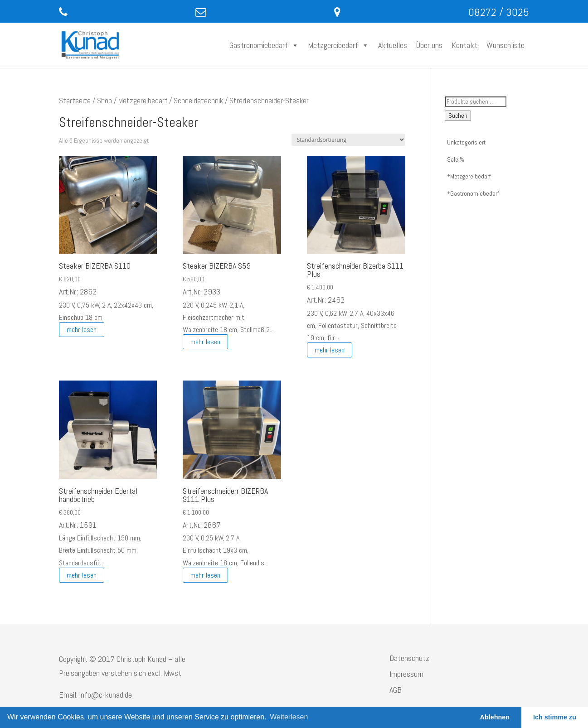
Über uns (429, 45)
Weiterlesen (289, 717)
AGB (396, 690)
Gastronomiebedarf (264, 45)
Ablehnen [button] (495, 717)
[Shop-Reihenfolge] (348, 140)
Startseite (75, 101)
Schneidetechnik (198, 101)
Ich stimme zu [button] (555, 717)
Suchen (458, 116)
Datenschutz (409, 658)
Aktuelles (393, 45)
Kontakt (464, 45)
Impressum (406, 674)
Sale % (456, 159)
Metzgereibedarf (338, 45)
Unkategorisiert (466, 142)
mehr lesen (82, 330)
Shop (104, 101)
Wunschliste (505, 45)
